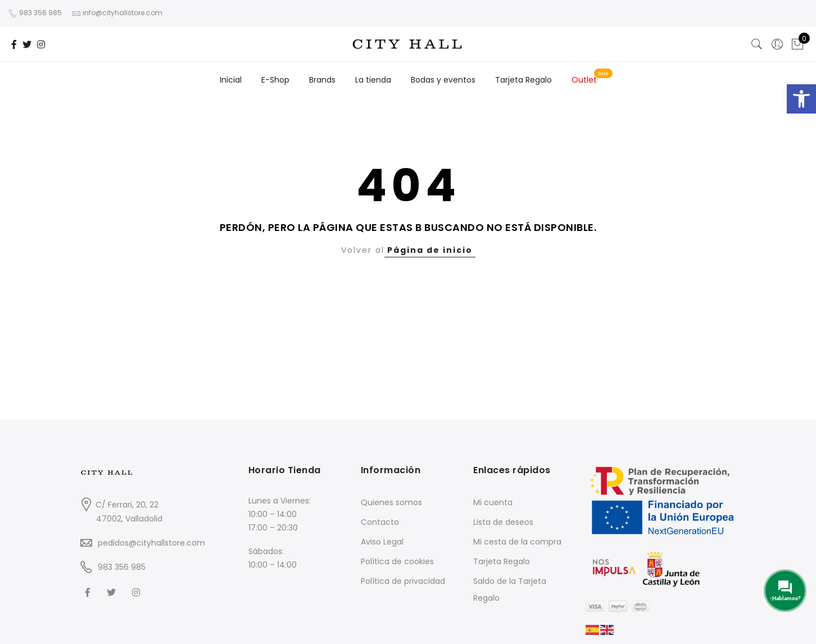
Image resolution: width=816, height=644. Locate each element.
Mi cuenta (493, 502)
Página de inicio (430, 250)
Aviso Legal (382, 542)
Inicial (231, 80)
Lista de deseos (503, 522)
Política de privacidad (403, 581)
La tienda (373, 80)
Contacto (380, 522)
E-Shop (275, 80)
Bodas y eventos (443, 80)
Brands (322, 80)
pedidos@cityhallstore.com (151, 543)
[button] (801, 99)
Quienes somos (391, 502)
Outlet (584, 80)
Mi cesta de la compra (517, 542)
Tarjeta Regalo (523, 80)
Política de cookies (397, 561)
